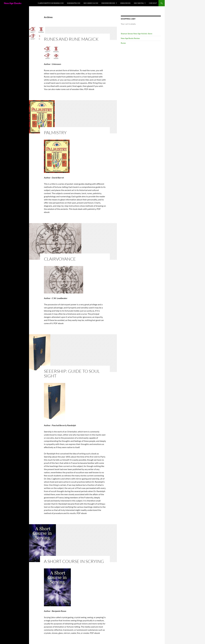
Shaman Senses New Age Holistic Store (136, 34)
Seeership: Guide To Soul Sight (72, 373)
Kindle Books (125, 3)
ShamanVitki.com (74, 3)
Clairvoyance (60, 259)
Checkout (153, 3)
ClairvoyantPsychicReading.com (51, 3)
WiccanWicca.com (91, 3)
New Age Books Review (130, 38)
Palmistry (55, 133)
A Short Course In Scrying (74, 561)
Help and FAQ (139, 3)
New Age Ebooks (13, 3)
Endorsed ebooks (108, 3)
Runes (123, 43)
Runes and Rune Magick (71, 39)
